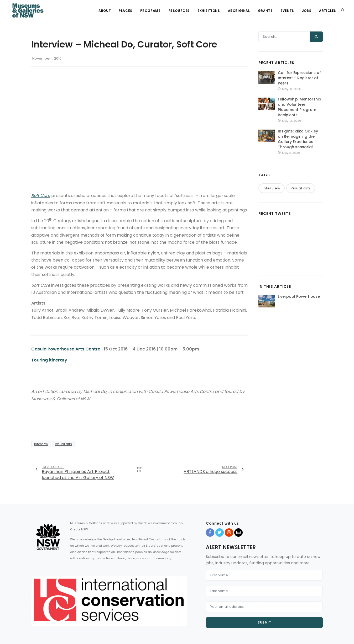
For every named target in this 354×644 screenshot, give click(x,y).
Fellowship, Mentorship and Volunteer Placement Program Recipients (300, 107)
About (105, 11)
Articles (328, 11)
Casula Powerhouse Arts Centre (66, 349)
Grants (265, 11)
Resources (179, 11)
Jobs (307, 11)
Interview (41, 444)
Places (126, 11)
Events (287, 11)
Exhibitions (209, 11)
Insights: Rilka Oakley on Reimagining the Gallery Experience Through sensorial (298, 139)
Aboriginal (239, 11)
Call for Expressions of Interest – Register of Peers (299, 78)
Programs (150, 11)
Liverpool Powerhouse (299, 296)
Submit (264, 622)
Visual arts (63, 444)
